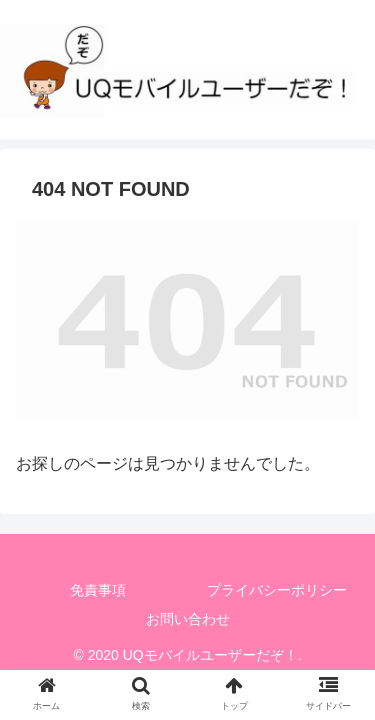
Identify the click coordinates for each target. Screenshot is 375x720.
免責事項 (98, 590)
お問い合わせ (188, 619)
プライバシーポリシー (277, 590)
